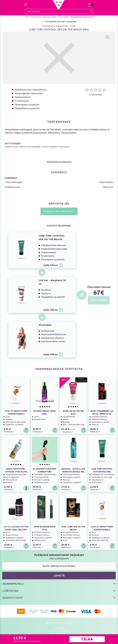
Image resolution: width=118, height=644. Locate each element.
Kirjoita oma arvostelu (59, 211)
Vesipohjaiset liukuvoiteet (82, 17)
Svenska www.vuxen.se (59, 631)
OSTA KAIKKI (99, 300)
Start (27, 17)
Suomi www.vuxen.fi (59, 634)
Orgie (73, 26)
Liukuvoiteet (63, 17)
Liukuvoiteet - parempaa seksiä (44, 17)
